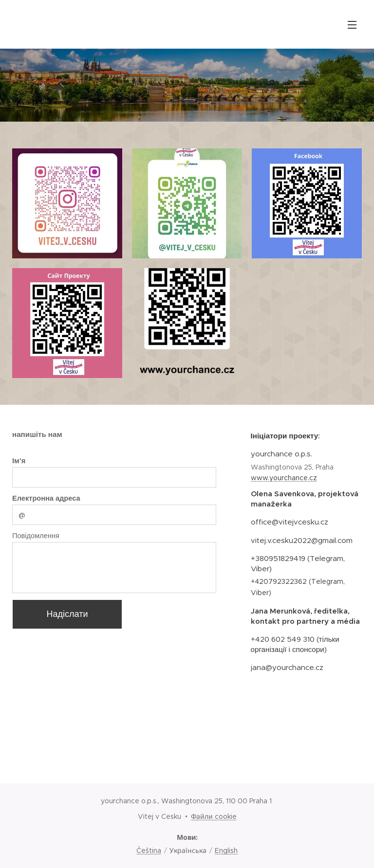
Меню (352, 25)
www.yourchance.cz (283, 478)
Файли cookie (214, 816)
